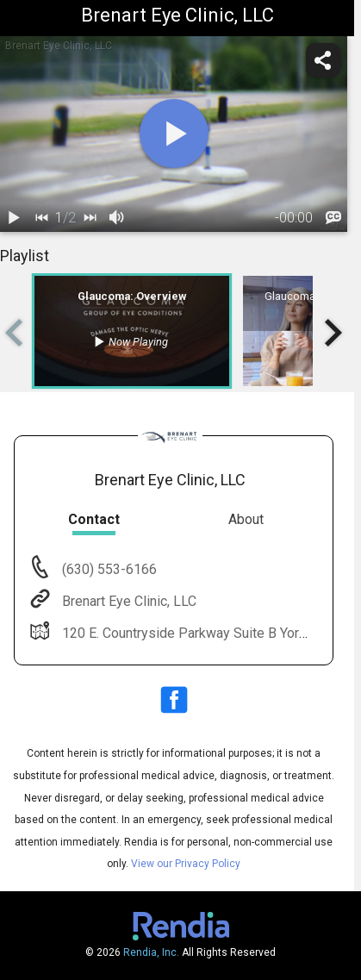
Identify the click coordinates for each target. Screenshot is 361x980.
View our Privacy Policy (186, 864)
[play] (174, 134)
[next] (90, 218)
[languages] (333, 218)
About (246, 519)
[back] (41, 218)
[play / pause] (14, 218)
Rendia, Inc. (151, 952)
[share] (323, 60)
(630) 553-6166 (108, 569)
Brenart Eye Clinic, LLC (128, 601)
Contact (94, 519)
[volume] (117, 218)
